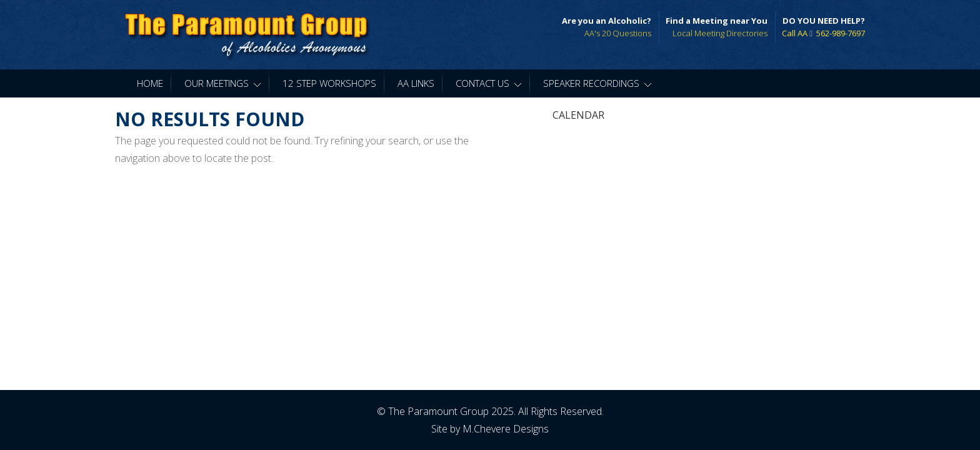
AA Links (416, 83)
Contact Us (489, 83)
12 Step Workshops (329, 83)
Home (150, 83)
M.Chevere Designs (506, 428)
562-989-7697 (841, 33)
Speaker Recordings (597, 83)
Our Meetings (223, 83)
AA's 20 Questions (618, 33)
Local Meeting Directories (720, 33)
